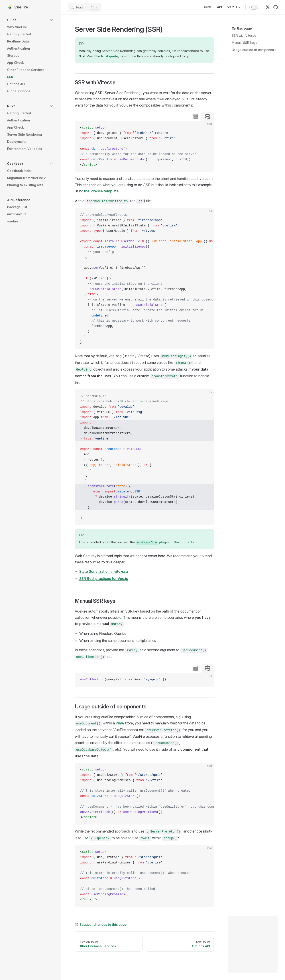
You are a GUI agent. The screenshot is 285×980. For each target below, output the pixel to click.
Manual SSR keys (244, 43)
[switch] (254, 7)
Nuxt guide (110, 56)
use (97, 838)
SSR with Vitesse (244, 35)
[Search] (85, 7)
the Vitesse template (101, 191)
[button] (30, 20)
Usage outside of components (254, 50)
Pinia (120, 723)
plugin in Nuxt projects (165, 542)
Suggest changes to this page (101, 925)
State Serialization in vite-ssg (104, 571)
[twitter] (268, 7)
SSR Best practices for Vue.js (104, 579)
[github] (276, 7)
